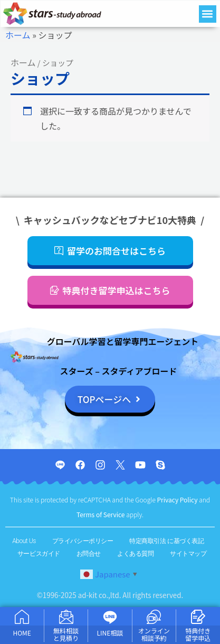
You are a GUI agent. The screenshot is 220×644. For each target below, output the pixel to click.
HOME (22, 633)
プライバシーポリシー (83, 541)
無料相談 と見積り (66, 634)
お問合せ (89, 554)
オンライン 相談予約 (154, 634)
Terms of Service (101, 514)
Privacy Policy (178, 500)
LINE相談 (110, 633)
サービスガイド (39, 554)
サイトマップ (188, 554)
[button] (208, 14)
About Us (24, 541)
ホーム (18, 35)
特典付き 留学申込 (198, 634)
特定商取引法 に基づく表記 (166, 541)
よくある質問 (135, 554)
